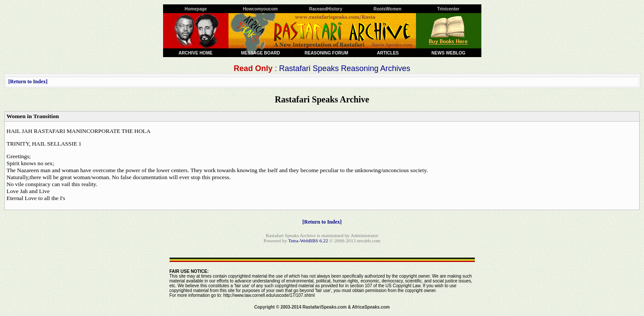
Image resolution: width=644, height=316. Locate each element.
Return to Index (28, 82)
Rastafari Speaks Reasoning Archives (345, 68)
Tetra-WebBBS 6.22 (308, 241)
